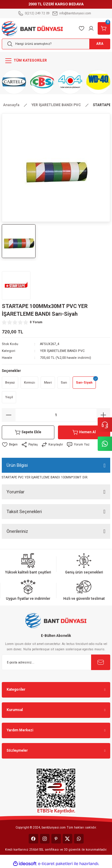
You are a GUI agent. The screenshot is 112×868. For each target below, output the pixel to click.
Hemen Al (84, 432)
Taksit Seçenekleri (24, 512)
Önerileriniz (17, 531)
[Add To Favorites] (10, 445)
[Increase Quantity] (103, 415)
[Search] (56, 44)
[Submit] (101, 662)
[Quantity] (56, 415)
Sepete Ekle (28, 432)
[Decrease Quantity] (9, 415)
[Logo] (32, 28)
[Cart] (104, 28)
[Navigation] (56, 61)
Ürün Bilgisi (17, 465)
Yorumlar (16, 492)
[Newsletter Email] (56, 662)
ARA (100, 44)
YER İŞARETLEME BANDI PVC (62, 351)
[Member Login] (91, 28)
